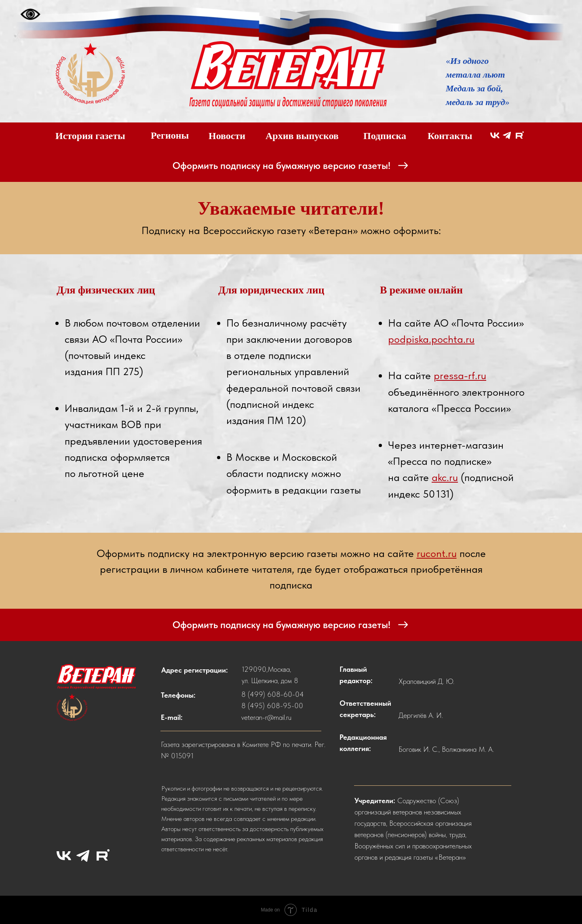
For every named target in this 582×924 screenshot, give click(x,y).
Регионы (170, 135)
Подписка (385, 136)
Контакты (450, 136)
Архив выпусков (302, 136)
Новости (227, 136)
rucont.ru (437, 553)
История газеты (90, 136)
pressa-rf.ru (460, 375)
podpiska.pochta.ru (431, 339)
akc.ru (445, 477)
